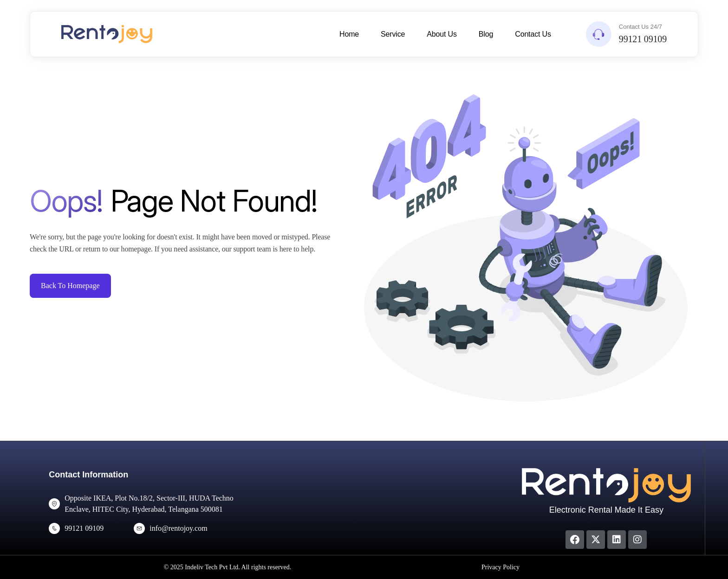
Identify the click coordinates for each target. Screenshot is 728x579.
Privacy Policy (500, 567)
